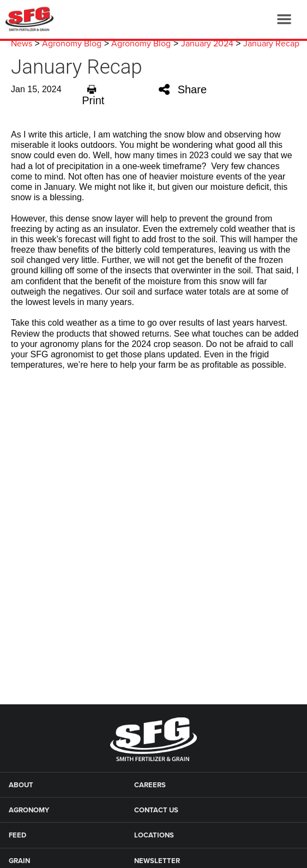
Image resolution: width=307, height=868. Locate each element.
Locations (154, 835)
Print (93, 95)
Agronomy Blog (72, 44)
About (21, 785)
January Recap (271, 44)
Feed (17, 835)
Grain (19, 861)
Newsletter (157, 861)
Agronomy (29, 810)
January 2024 (207, 44)
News (22, 44)
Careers (150, 785)
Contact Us (156, 810)
